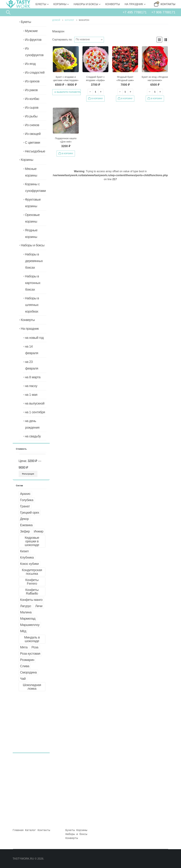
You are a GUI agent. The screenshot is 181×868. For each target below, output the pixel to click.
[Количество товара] (96, 92)
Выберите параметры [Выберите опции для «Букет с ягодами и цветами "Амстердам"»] (69, 92)
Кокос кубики (29, 564)
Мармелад (28, 619)
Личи (39, 606)
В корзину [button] (97, 99)
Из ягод (30, 64)
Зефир (25, 531)
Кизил (24, 551)
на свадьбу (33, 436)
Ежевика (26, 525)
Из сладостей (35, 72)
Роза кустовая (30, 654)
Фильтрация (28, 474)
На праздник (134, 4)
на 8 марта (33, 377)
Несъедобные (35, 151)
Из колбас (32, 99)
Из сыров (32, 107)
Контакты (168, 4)
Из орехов (32, 81)
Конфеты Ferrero (32, 582)
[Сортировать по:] (89, 40)
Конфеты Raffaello (32, 592)
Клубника (27, 557)
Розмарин (27, 660)
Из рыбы (31, 116)
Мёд (23, 631)
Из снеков (32, 125)
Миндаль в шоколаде (32, 639)
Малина (26, 612)
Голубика (27, 500)
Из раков (31, 90)
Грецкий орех (30, 513)
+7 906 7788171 (163, 12)
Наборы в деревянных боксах (34, 261)
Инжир (38, 531)
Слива (25, 666)
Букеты (41, 4)
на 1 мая (31, 395)
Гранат (25, 506)
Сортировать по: (62, 40)
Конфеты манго (31, 600)
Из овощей (33, 134)
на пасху (31, 386)
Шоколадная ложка (32, 687)
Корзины (60, 4)
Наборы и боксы (86, 4)
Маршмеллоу (30, 625)
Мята (24, 647)
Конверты (113, 4)
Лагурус (26, 606)
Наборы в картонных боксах (33, 283)
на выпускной (35, 403)
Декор (25, 519)
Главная (18, 830)
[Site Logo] (18, 4)
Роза (35, 647)
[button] (8, 12)
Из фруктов (33, 40)
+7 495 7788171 (135, 12)
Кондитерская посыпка (32, 572)
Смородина (28, 672)
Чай (23, 679)
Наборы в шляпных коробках (32, 305)
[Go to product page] (66, 59)
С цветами (33, 142)
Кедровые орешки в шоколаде (32, 541)
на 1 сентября (35, 412)
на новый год (34, 338)
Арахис (25, 494)
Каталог (31, 830)
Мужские (31, 31)
